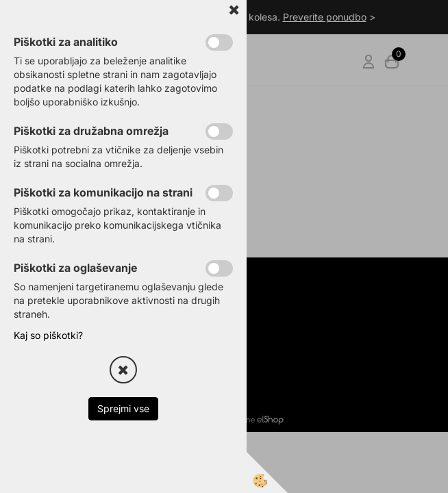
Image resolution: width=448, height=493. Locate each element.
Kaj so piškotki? (48, 335)
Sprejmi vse (123, 408)
